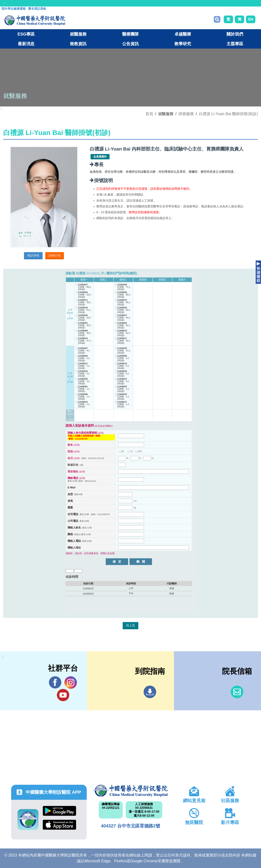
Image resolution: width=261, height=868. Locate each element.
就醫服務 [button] (78, 34)
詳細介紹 (55, 255)
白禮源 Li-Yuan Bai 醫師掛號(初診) (228, 114)
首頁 (149, 114)
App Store (59, 825)
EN (251, 19)
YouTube (63, 695)
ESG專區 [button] (26, 34)
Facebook (55, 682)
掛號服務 (186, 114)
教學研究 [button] (183, 44)
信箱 (237, 692)
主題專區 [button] (235, 44)
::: (4, 3)
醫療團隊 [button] (130, 34)
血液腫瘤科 (100, 157)
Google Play (59, 811)
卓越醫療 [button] (183, 34)
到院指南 (150, 692)
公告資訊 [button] (130, 44)
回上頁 (130, 625)
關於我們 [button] (235, 34)
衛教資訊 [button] (78, 44)
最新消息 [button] (26, 44)
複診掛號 (33, 255)
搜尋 (217, 19)
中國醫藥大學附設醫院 (130, 791)
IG (71, 683)
